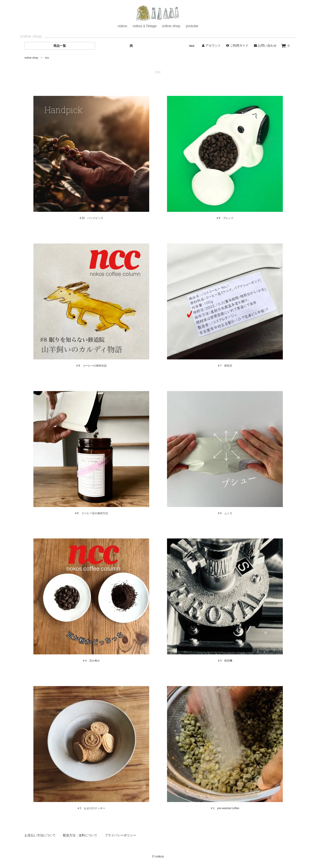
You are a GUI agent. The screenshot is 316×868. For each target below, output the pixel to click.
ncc (192, 46)
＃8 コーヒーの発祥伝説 (91, 366)
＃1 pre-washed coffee (225, 808)
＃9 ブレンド (225, 218)
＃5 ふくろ (225, 513)
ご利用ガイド (237, 45)
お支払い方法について (40, 835)
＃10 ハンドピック (91, 218)
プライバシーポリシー (120, 835)
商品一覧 (60, 46)
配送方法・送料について (80, 835)
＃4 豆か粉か (91, 661)
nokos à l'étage (145, 26)
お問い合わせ (265, 45)
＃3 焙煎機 (225, 661)
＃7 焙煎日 (225, 366)
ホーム (158, 14)
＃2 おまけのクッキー (91, 808)
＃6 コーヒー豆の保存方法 (91, 513)
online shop (171, 26)
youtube (192, 26)
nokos (123, 26)
